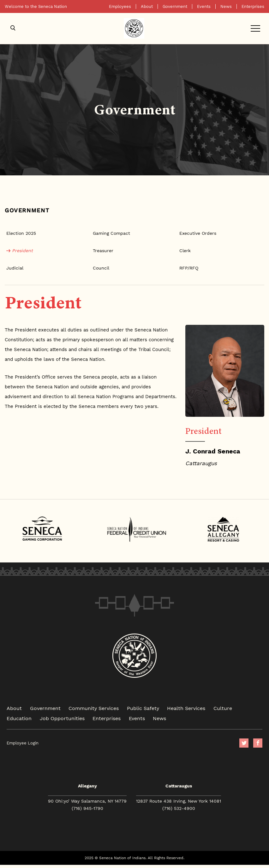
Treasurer (103, 251)
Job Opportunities (62, 718)
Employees (120, 6)
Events (204, 6)
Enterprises (253, 6)
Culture (223, 708)
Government (175, 6)
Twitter (244, 743)
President (22, 251)
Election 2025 (21, 233)
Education (19, 718)
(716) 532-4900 (179, 808)
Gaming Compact (111, 233)
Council (101, 268)
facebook (258, 743)
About (147, 6)
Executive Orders (198, 233)
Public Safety (143, 708)
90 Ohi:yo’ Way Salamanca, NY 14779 (87, 801)
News (226, 6)
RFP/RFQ (189, 268)
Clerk (185, 251)
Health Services (186, 708)
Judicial (15, 268)
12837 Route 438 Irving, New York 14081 (179, 801)
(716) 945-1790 (87, 808)
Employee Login (23, 743)
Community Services (94, 708)
